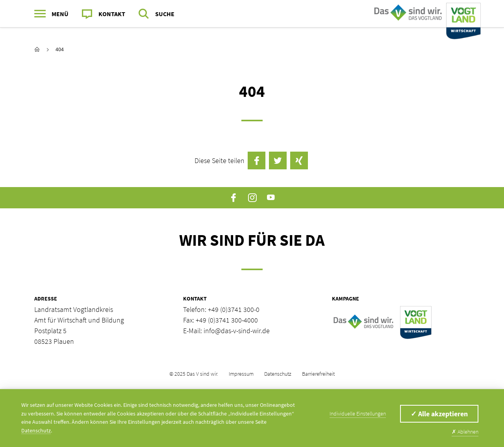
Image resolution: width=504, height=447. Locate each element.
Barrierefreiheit (318, 374)
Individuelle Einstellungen (358, 414)
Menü (60, 14)
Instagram (252, 198)
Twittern (278, 160)
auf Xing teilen (299, 160)
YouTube (271, 198)
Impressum (241, 374)
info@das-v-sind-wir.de (237, 331)
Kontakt (112, 14)
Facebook (234, 198)
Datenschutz (278, 374)
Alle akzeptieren (439, 414)
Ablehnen (465, 432)
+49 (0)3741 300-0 (234, 309)
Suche (165, 14)
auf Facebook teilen (257, 160)
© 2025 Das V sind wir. (194, 374)
